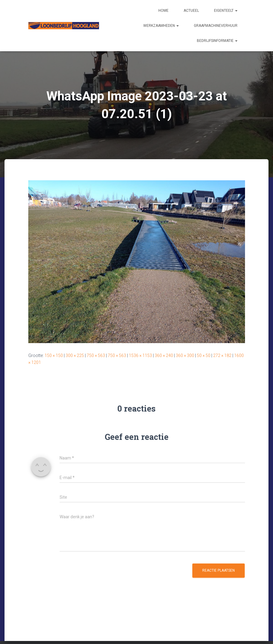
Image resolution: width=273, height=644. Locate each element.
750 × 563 (96, 355)
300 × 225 (75, 355)
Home (163, 11)
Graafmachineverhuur (216, 26)
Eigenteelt (226, 11)
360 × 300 (185, 355)
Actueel (191, 11)
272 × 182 (222, 355)
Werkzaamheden (161, 26)
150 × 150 (54, 355)
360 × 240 (164, 355)
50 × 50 (204, 355)
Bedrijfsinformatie (217, 41)
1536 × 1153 (140, 355)
